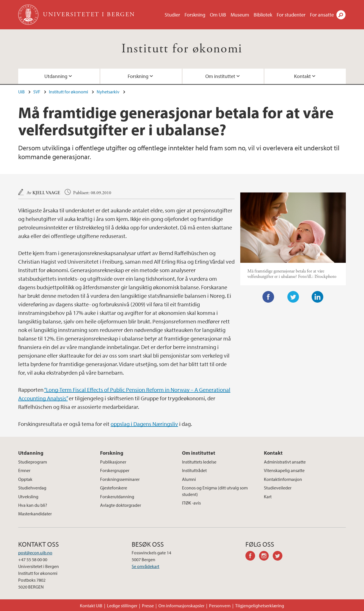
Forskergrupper (115, 470)
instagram (266, 557)
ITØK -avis (191, 503)
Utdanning (56, 76)
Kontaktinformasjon (283, 479)
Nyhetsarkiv (108, 92)
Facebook (268, 297)
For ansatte (322, 15)
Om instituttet (220, 76)
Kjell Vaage (46, 193)
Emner (24, 470)
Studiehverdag (32, 488)
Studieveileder (278, 488)
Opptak (25, 479)
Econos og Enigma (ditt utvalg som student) (215, 491)
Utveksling (28, 497)
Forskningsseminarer (120, 479)
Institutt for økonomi (182, 49)
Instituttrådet (194, 470)
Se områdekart (145, 566)
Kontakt (302, 76)
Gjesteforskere (114, 488)
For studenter (291, 15)
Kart (268, 497)
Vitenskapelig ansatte (284, 470)
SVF (37, 92)
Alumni (189, 479)
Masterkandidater (35, 514)
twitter (280, 557)
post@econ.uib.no (35, 553)
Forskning (195, 15)
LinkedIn (318, 297)
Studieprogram (33, 462)
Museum (240, 15)
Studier (172, 15)
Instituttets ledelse (199, 462)
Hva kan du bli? (33, 505)
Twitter (293, 297)
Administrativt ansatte (285, 462)
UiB (21, 92)
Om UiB (218, 15)
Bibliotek (263, 15)
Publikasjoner (113, 462)
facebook (252, 557)
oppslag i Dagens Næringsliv (144, 424)
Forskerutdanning (117, 497)
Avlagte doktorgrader (121, 505)
